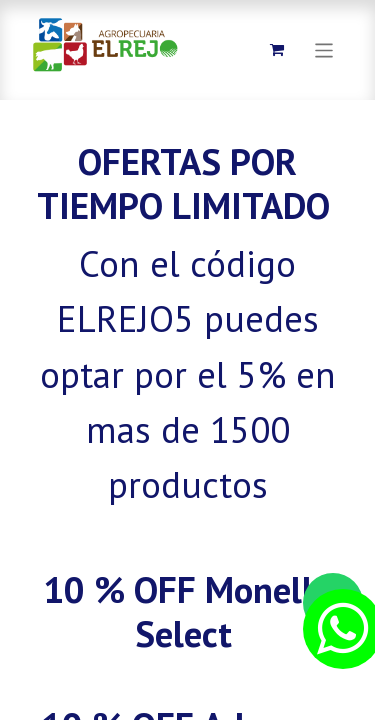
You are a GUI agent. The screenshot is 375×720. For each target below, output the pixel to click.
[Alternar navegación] (324, 49)
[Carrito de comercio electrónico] (277, 50)
